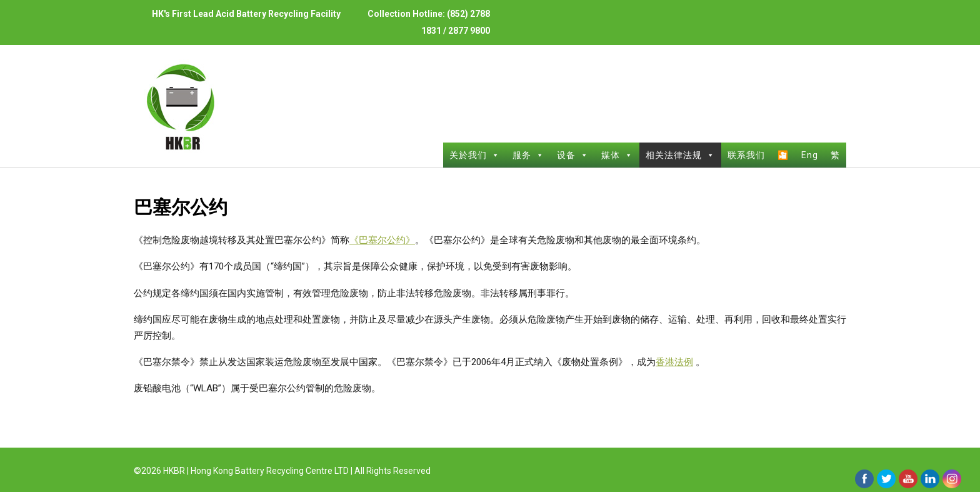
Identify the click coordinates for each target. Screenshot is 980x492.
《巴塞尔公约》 (382, 240)
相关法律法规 (680, 155)
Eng (810, 155)
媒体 (617, 155)
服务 (528, 155)
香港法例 (674, 362)
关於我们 (475, 155)
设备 (573, 155)
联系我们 (746, 155)
